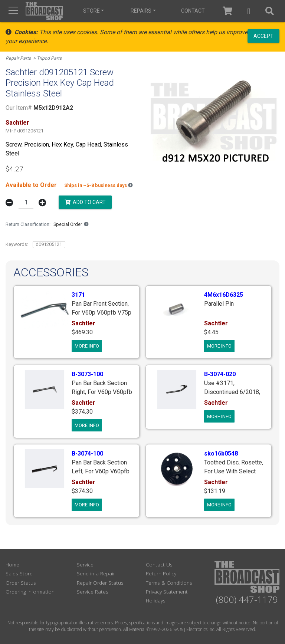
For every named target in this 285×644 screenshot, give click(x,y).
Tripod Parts (50, 58)
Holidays (156, 600)
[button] (246, 11)
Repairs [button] (138, 11)
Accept (263, 36)
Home (12, 564)
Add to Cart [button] (85, 201)
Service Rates (93, 591)
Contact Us (159, 564)
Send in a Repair (96, 573)
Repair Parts (18, 58)
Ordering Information (30, 591)
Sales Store (19, 573)
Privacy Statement (167, 591)
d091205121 (49, 244)
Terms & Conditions (169, 582)
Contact (188, 11)
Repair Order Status (100, 582)
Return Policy (161, 573)
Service (85, 564)
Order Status (21, 582)
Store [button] (90, 11)
